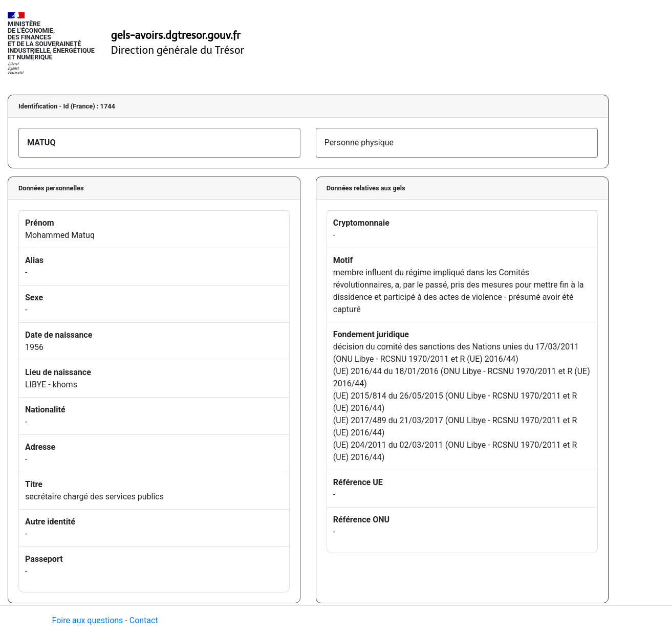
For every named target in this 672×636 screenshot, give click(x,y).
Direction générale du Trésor (178, 50)
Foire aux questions (88, 620)
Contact (144, 620)
